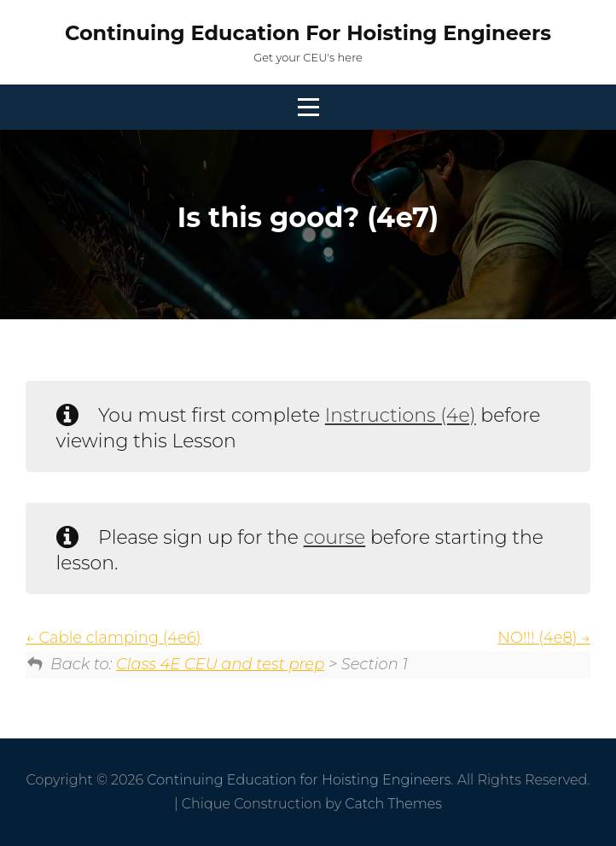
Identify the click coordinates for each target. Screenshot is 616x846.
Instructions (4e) (401, 415)
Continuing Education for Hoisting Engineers (308, 33)
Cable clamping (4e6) (113, 638)
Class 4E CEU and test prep (220, 664)
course (335, 537)
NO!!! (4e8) (544, 638)
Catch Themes (393, 804)
